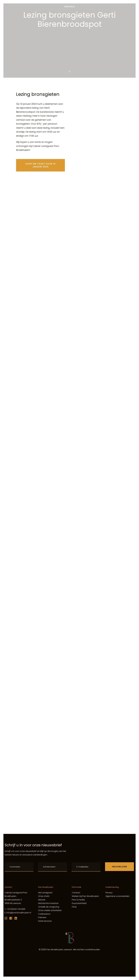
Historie (42, 900)
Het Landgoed (45, 893)
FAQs (74, 907)
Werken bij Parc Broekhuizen (85, 896)
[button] (69, 71)
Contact (76, 893)
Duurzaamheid (79, 903)
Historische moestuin (48, 903)
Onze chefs (44, 896)
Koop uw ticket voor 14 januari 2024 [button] (41, 165)
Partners (42, 917)
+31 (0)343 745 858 (16, 909)
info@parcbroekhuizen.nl (19, 913)
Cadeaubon (44, 914)
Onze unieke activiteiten (50, 910)
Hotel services (45, 921)
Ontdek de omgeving (49, 907)
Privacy (109, 893)
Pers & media (78, 900)
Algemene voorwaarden (117, 896)
